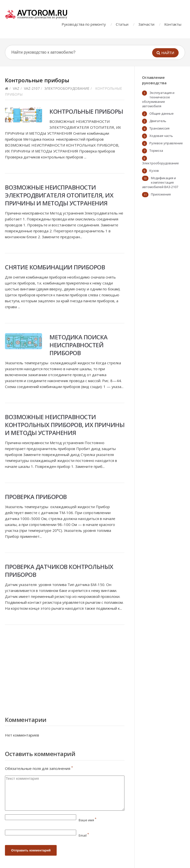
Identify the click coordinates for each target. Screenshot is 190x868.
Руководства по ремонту (84, 24)
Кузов (154, 171)
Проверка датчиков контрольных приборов (59, 571)
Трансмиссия (159, 128)
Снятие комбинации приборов (55, 267)
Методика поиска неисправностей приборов (79, 345)
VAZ (16, 88)
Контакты (173, 24)
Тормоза (156, 151)
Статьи (122, 24)
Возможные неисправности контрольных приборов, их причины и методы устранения (65, 425)
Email (84, 835)
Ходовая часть (161, 136)
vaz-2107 (32, 88)
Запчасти (146, 24)
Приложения (161, 194)
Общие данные (162, 113)
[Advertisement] (65, 669)
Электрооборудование (67, 88)
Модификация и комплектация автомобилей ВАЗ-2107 (160, 182)
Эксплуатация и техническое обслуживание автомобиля (158, 99)
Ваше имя (88, 820)
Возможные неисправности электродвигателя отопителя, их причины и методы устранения (59, 195)
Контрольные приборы (86, 111)
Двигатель (158, 121)
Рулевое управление (166, 143)
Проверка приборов (36, 497)
